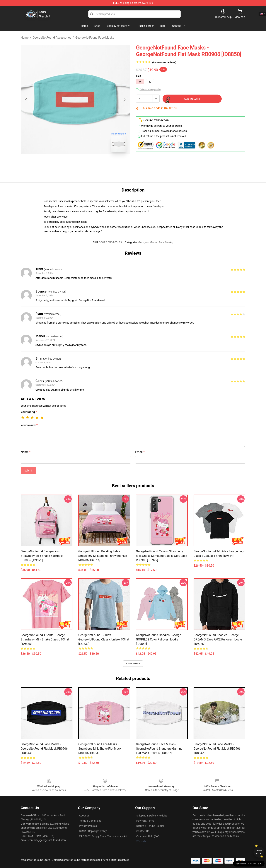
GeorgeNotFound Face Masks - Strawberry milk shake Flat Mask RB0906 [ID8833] (100, 749)
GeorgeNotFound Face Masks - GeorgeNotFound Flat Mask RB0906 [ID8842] (217, 749)
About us (84, 816)
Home (25, 38)
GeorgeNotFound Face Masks (95, 38)
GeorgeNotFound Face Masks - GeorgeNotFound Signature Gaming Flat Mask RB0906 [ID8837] (159, 749)
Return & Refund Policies (150, 826)
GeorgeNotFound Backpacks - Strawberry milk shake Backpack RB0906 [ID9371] (42, 556)
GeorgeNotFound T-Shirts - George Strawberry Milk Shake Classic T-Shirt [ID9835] (45, 639)
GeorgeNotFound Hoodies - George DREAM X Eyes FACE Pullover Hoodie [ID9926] (218, 639)
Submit (28, 471)
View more (133, 664)
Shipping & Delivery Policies (152, 816)
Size (138, 76)
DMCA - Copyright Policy (93, 831)
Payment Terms (145, 821)
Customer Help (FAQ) (148, 836)
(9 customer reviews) (164, 62)
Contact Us (143, 831)
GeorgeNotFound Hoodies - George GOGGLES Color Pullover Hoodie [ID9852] (158, 639)
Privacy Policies (88, 826)
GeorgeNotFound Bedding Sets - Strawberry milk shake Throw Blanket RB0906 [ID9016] (103, 556)
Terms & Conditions (90, 821)
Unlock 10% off (259, 852)
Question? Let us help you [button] (249, 864)
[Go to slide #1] (66, 163)
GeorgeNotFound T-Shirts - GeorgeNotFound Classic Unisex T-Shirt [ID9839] (104, 639)
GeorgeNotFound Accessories (52, 38)
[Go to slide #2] (85, 163)
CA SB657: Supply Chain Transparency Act (103, 836)
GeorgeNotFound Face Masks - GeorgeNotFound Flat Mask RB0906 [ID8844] (44, 749)
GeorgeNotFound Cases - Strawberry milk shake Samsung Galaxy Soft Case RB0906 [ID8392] (161, 556)
